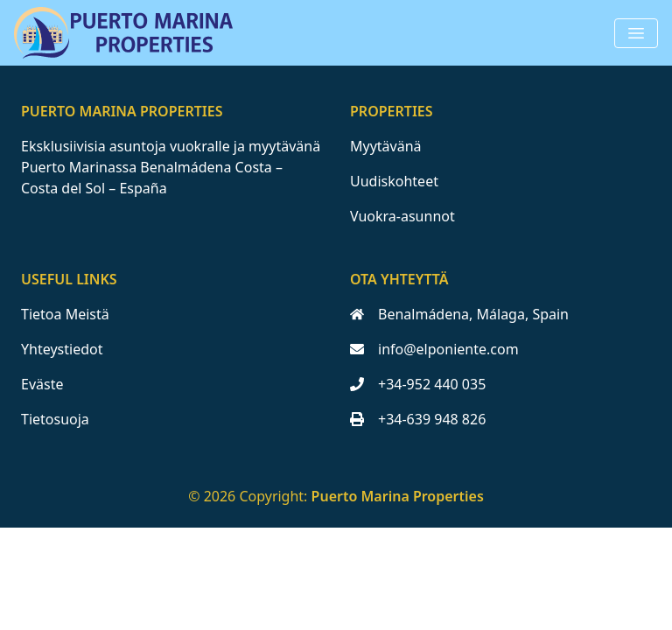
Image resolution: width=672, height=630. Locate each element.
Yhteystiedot (62, 349)
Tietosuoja (55, 419)
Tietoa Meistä (65, 314)
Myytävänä (386, 146)
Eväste (42, 384)
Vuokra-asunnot (402, 216)
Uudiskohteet (394, 181)
